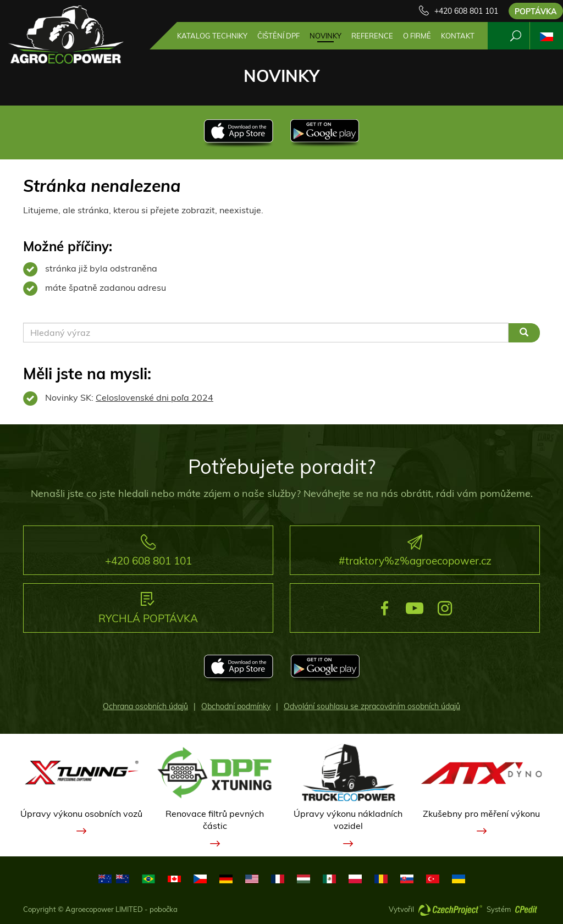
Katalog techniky (212, 36)
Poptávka (536, 12)
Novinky (325, 36)
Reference (372, 36)
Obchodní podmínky (236, 706)
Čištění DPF (278, 36)
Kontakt (458, 36)
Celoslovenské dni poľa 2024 (154, 397)
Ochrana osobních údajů (145, 706)
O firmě (417, 36)
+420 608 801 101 (466, 11)
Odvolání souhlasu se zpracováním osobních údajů (372, 706)
